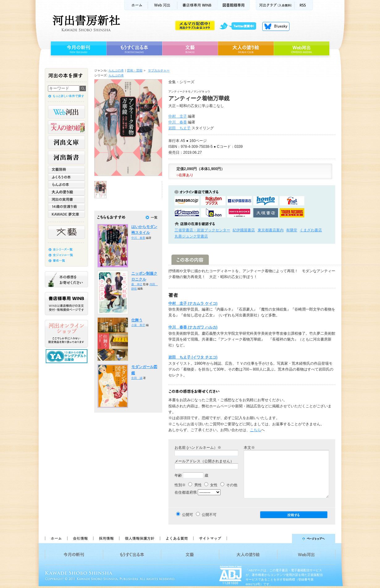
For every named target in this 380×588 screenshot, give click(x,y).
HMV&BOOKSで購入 (239, 213)
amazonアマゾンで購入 (187, 201)
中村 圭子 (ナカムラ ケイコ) (193, 303)
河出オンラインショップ (66, 334)
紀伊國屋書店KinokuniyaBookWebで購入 (239, 201)
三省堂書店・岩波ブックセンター (202, 230)
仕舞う (137, 320)
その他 (229, 485)
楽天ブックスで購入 (213, 201)
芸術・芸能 (135, 70)
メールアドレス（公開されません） (204, 461)
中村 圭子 (178, 116)
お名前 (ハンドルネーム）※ (198, 448)
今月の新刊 (78, 49)
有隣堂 (292, 230)
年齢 (178, 475)
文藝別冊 (66, 170)
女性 (211, 485)
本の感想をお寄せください (66, 279)
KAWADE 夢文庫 (66, 214)
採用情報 (106, 539)
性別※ (180, 485)
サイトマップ (210, 539)
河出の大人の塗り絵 (66, 127)
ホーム (136, 5)
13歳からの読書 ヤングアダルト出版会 (67, 356)
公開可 (188, 515)
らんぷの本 (116, 70)
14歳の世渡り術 (66, 207)
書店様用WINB (198, 5)
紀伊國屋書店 (244, 230)
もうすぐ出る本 (134, 49)
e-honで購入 (213, 213)
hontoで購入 (266, 201)
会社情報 (80, 539)
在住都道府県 (186, 492)
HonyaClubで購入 (187, 213)
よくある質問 (176, 539)
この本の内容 (190, 260)
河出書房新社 (85, 23)
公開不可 (209, 515)
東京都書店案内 (271, 230)
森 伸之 (137, 284)
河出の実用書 (66, 199)
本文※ (249, 448)
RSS (304, 5)
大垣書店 (266, 213)
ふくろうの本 (66, 177)
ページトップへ (284, 539)
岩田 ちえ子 (179, 128)
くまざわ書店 (311, 230)
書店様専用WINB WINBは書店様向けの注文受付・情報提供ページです (66, 304)
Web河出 (163, 5)
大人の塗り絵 (246, 49)
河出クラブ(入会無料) (275, 5)
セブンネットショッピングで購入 (292, 201)
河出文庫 (66, 142)
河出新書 (66, 157)
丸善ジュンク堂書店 (191, 236)
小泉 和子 (138, 325)
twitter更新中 (240, 26)
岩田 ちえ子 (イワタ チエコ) (193, 357)
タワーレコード (292, 213)
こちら (255, 430)
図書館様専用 (234, 5)
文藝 (190, 49)
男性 (195, 485)
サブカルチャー (159, 70)
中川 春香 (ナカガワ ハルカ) (193, 327)
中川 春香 (178, 122)
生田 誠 (137, 378)
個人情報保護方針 (139, 539)
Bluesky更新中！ (276, 26)
